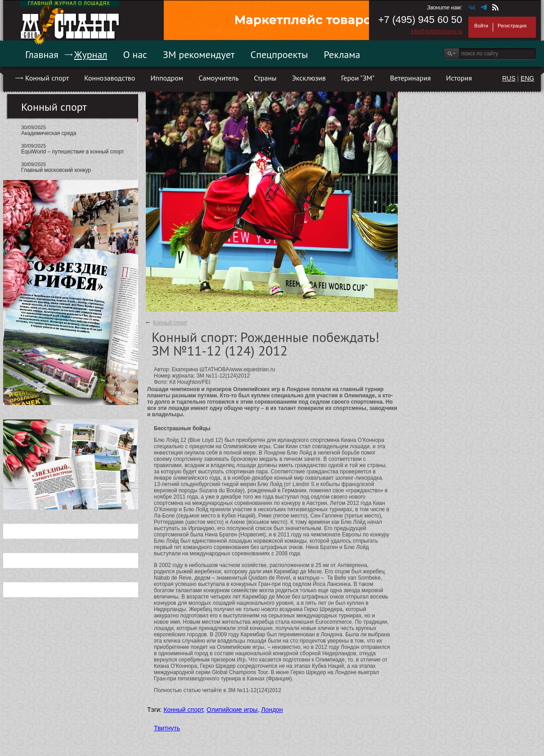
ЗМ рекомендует (199, 54)
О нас (135, 54)
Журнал (91, 54)
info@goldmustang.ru (436, 31)
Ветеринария (411, 78)
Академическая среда (49, 133)
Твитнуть (167, 728)
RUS (509, 78)
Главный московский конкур (56, 170)
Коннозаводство (110, 78)
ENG (527, 78)
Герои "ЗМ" (358, 78)
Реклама (342, 54)
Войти (481, 26)
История (459, 78)
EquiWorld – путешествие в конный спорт (73, 152)
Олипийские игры (232, 710)
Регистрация (512, 26)
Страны (265, 78)
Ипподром (167, 78)
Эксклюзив (309, 78)
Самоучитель (218, 78)
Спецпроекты (279, 54)
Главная (42, 54)
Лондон (272, 710)
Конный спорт (47, 78)
